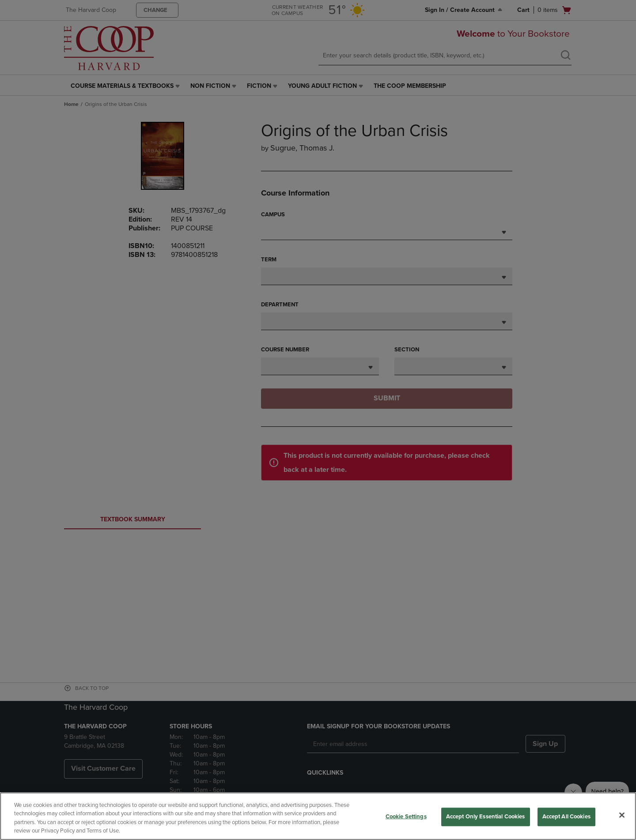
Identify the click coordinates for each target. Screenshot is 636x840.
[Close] (622, 815)
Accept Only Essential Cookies (486, 817)
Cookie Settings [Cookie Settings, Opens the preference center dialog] (406, 817)
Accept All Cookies (566, 817)
